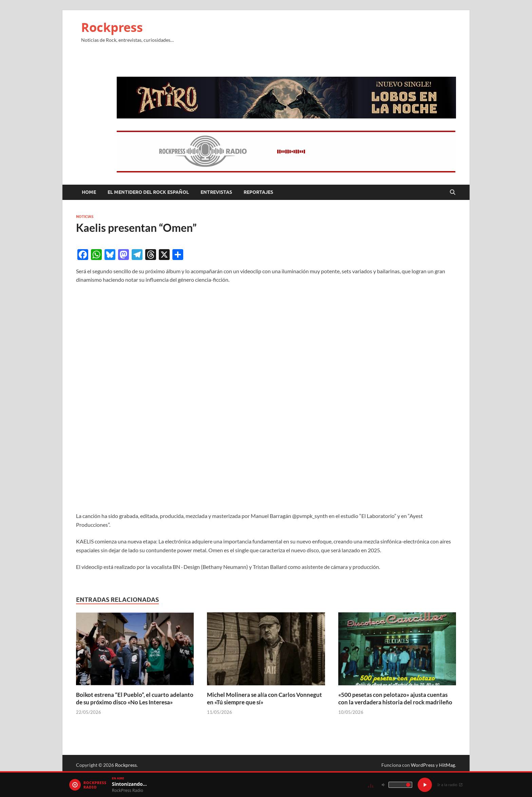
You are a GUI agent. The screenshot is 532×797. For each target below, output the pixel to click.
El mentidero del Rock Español (148, 192)
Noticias (85, 217)
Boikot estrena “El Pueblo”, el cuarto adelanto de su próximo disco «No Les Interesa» (135, 698)
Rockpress (112, 27)
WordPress (423, 765)
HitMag (447, 765)
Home (89, 192)
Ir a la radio (450, 785)
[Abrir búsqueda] (453, 192)
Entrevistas (216, 192)
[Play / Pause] (425, 785)
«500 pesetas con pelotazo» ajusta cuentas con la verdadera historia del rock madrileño (395, 698)
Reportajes (258, 192)
